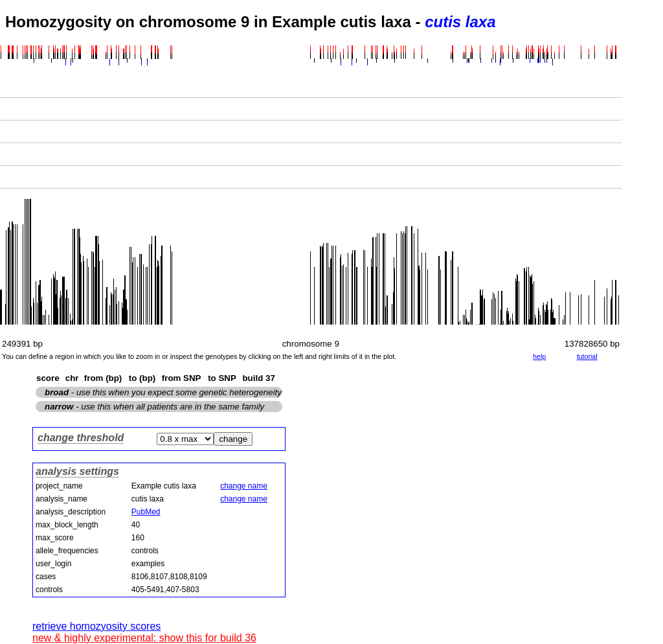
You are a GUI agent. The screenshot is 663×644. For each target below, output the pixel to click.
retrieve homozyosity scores (96, 626)
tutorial (587, 356)
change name (244, 486)
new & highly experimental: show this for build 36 (144, 638)
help (539, 356)
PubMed (146, 512)
